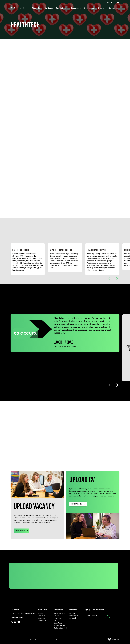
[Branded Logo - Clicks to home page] (18, 8)
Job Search (42, 621)
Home (41, 613)
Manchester (74, 616)
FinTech (56, 616)
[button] (117, 279)
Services (41, 618)
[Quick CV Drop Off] (108, 3)
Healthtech (58, 618)
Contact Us (113, 8)
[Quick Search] (115, 3)
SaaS (56, 621)
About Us (36, 8)
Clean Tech (58, 623)
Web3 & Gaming (59, 626)
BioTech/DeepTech (60, 628)
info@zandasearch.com (27, 613)
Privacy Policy (36, 639)
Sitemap (55, 639)
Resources (75, 8)
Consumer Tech (59, 613)
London (72, 613)
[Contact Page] (112, 3)
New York (73, 618)
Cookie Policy (27, 639)
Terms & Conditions (46, 639)
